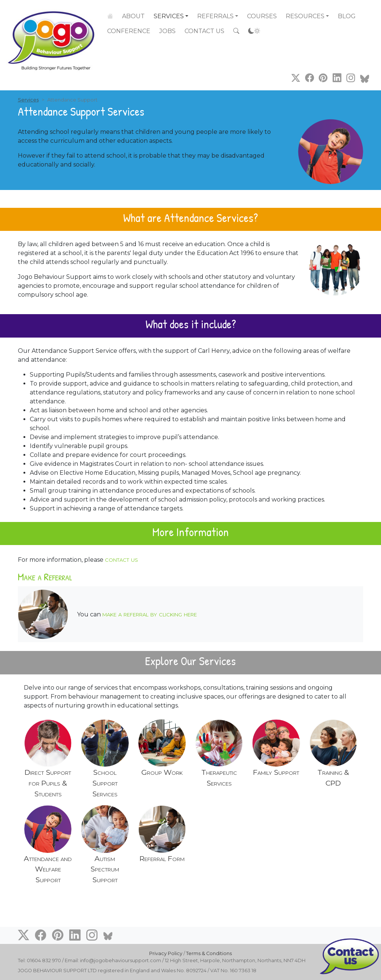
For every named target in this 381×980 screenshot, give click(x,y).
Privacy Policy (166, 953)
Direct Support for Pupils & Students (48, 783)
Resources (305, 16)
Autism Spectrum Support (105, 869)
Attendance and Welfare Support (48, 869)
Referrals (215, 16)
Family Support (276, 772)
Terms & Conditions (209, 953)
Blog (347, 16)
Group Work (162, 772)
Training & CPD (333, 778)
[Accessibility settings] (254, 31)
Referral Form (162, 858)
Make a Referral (45, 577)
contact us (121, 559)
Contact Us (204, 31)
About (133, 16)
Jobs (167, 31)
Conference (129, 31)
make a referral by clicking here (150, 614)
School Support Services (105, 783)
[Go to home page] (52, 36)
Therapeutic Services (219, 778)
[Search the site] (236, 31)
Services (169, 16)
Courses (262, 16)
